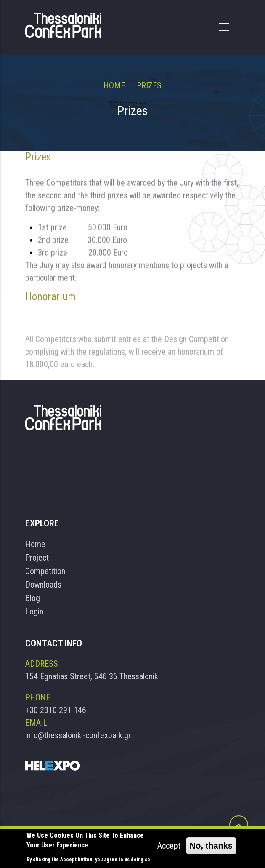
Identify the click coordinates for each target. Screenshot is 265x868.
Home (114, 85)
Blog (33, 598)
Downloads (43, 585)
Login (34, 612)
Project (37, 558)
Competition (45, 571)
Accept (169, 846)
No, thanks (211, 846)
